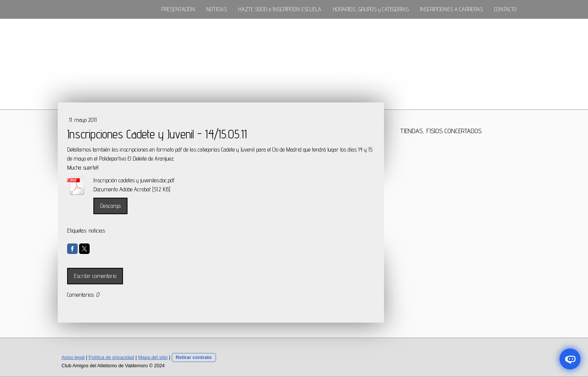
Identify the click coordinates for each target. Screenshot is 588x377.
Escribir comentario (95, 276)
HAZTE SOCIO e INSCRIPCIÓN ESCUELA (280, 9)
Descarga (110, 206)
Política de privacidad (111, 357)
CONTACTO (505, 9)
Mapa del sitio (153, 357)
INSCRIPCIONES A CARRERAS (451, 9)
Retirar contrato (194, 357)
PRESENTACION (178, 9)
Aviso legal (73, 357)
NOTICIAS (217, 9)
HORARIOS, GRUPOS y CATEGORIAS (371, 9)
